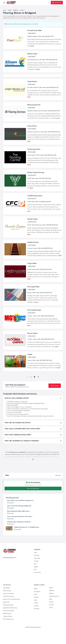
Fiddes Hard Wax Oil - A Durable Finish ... (27, 542)
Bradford (36, 612)
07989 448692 (32, 372)
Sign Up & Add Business (33, 503)
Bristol (36, 615)
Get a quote (37, 573)
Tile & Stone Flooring (8, 611)
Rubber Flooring (7, 628)
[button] (61, 490)
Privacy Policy (38, 587)
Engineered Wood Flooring (10, 623)
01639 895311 (32, 99)
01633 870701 (32, 328)
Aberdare (30, 126)
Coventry (36, 621)
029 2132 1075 (32, 214)
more (32, 46)
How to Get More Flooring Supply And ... (20, 521)
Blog (35, 579)
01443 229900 (32, 144)
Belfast (36, 604)
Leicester (51, 617)
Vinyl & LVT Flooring (8, 608)
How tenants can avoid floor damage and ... (21, 515)
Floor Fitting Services (8, 634)
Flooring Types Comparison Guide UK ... (20, 537)
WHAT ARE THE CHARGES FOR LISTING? (18, 438)
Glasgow (51, 608)
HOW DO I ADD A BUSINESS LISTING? (17, 413)
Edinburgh (52, 605)
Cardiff (29, 193)
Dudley (51, 603)
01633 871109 (32, 351)
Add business (55, 401)
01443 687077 (32, 57)
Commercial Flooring (8, 625)
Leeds (50, 614)
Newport (29, 284)
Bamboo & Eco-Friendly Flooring (11, 614)
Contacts (36, 576)
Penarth (29, 240)
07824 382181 (32, 304)
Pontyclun (30, 147)
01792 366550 (32, 260)
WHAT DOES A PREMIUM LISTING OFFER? (18, 450)
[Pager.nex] (35, 392)
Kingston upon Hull (54, 611)
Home (36, 567)
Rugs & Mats (6, 617)
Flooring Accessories (8, 620)
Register (36, 582)
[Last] (38, 392)
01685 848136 (32, 123)
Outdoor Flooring (8, 631)
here (11, 416)
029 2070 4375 (32, 237)
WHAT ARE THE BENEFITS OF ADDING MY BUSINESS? (22, 456)
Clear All (58, 490)
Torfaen (35, 331)
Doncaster (37, 623)
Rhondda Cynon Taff (36, 60)
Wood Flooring (7, 606)
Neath (29, 170)
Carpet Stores (6, 603)
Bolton (36, 609)
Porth (29, 60)
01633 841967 (32, 281)
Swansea (30, 263)
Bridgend (30, 36)
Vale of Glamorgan (37, 240)
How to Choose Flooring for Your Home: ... (20, 531)
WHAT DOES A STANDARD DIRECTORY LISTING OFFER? (22, 444)
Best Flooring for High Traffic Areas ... (19, 526)
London (51, 622)
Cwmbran (30, 331)
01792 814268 (32, 167)
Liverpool (51, 620)
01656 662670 (32, 33)
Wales (39, 36)
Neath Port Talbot (38, 102)
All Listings (37, 570)
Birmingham (37, 606)
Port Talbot (30, 102)
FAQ (35, 584)
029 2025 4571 (32, 190)
